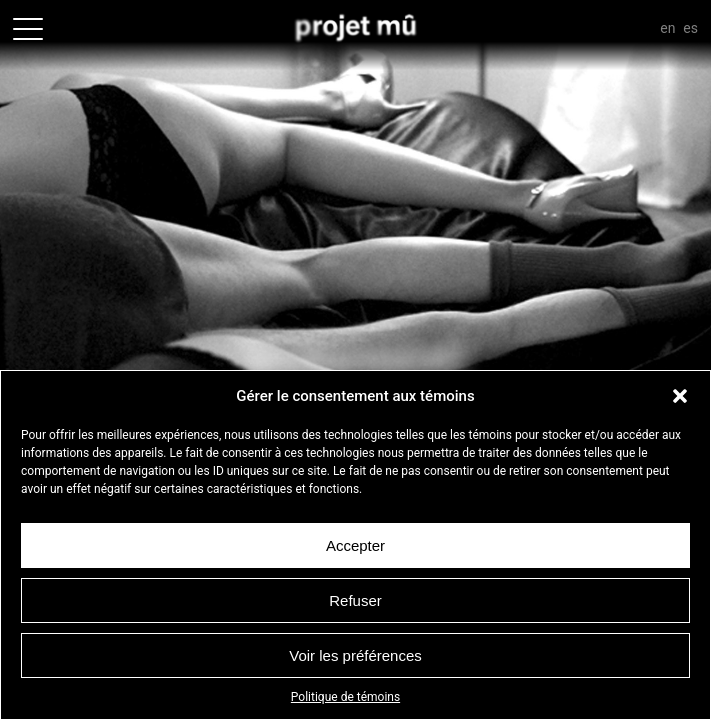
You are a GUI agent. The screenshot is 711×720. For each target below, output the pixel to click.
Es (690, 28)
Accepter (355, 545)
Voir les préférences (355, 655)
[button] (680, 396)
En (667, 28)
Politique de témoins (345, 697)
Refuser (355, 600)
